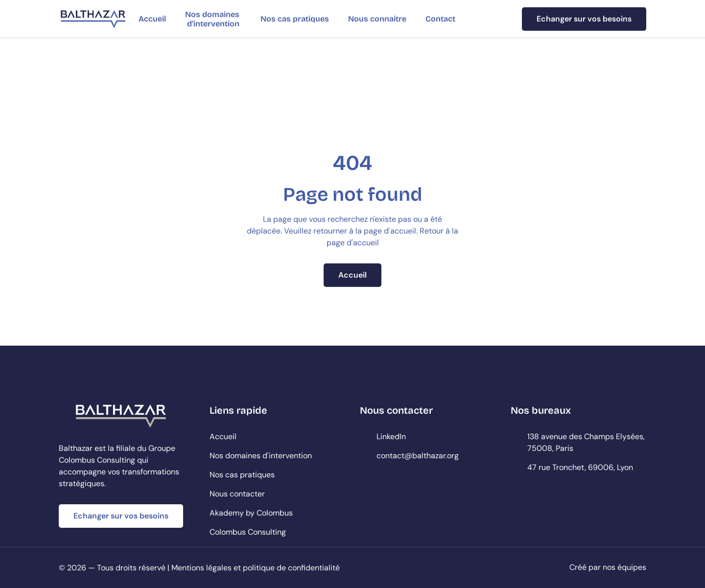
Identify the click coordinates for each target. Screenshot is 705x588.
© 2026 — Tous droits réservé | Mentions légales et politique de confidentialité (199, 568)
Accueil (152, 19)
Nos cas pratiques (295, 19)
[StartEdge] (93, 19)
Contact (440, 19)
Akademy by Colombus (251, 513)
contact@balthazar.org (418, 456)
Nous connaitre (377, 19)
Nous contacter (237, 494)
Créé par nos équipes (608, 567)
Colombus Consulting (248, 532)
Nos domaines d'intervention (213, 19)
